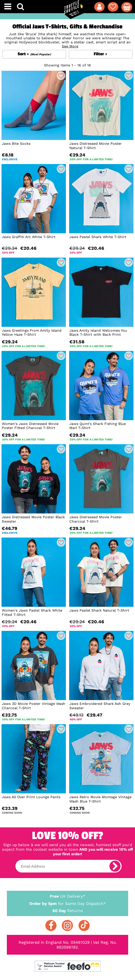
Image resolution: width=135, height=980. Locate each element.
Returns (68, 910)
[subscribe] (115, 866)
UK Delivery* (68, 896)
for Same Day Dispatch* (68, 903)
